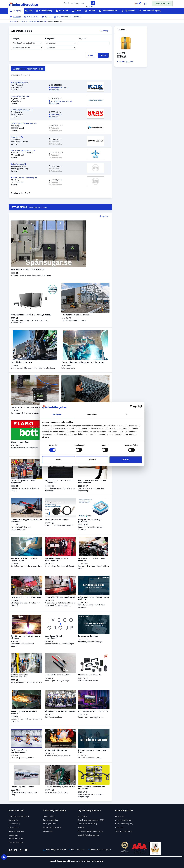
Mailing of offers (50, 824)
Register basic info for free (67, 17)
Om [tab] (127, 414)
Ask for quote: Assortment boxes (28, 69)
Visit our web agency (150, 11)
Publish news (48, 831)
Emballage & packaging (37, 21)
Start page (14, 21)
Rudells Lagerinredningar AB (22, 110)
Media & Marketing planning (89, 835)
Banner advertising (50, 820)
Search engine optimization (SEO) (91, 820)
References (120, 816)
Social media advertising (87, 824)
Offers (76, 11)
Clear (91, 55)
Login (143, 3)
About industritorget (123, 820)
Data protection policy (124, 824)
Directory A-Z (31, 17)
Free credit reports (16, 842)
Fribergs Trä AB (17, 137)
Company (16, 11)
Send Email (54, 90)
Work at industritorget (124, 831)
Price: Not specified (125, 62)
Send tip (104, 31)
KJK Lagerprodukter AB (20, 83)
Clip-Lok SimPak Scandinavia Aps (24, 123)
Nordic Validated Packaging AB (23, 150)
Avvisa (59, 460)
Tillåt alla (126, 460)
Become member (162, 3)
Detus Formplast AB (19, 164)
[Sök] (93, 3)
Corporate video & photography (90, 831)
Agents (46, 17)
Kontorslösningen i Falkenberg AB (24, 178)
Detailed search (90, 6)
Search (103, 55)
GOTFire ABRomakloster (122, 57)
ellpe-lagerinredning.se (59, 87)
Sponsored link (49, 816)
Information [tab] (92, 414)
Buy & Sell (62, 11)
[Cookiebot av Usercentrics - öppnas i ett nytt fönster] (132, 407)
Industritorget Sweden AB (55, 849)
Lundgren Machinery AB (20, 96)
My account (128, 11)
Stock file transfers (16, 831)
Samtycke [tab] (57, 414)
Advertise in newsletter (52, 828)
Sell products (14, 828)
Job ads (90, 11)
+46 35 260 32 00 (77, 849)
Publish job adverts (16, 839)
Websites (81, 828)
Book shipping (44, 11)
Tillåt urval (92, 460)
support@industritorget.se (99, 849)
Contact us (120, 828)
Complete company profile (19, 816)
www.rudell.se (55, 114)
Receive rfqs (14, 820)
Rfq (29, 11)
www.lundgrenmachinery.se (60, 101)
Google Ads (82, 816)
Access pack (14, 835)
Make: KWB (121, 53)
